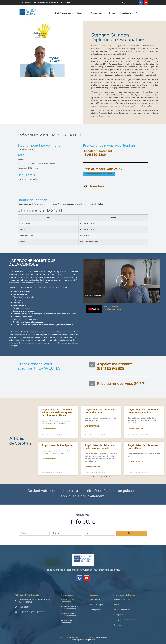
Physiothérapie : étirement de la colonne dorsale (100, 447)
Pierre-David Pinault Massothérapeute (70, 608)
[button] (123, 3)
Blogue (112, 14)
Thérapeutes (98, 14)
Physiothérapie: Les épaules (58, 446)
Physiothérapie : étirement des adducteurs (100, 412)
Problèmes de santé (64, 14)
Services (82, 14)
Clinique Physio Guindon (27, 595)
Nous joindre (126, 14)
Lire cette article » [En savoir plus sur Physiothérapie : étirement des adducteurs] (92, 427)
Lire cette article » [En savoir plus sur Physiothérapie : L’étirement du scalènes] (135, 462)
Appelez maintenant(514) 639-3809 (98, 153)
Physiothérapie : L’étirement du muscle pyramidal (144, 412)
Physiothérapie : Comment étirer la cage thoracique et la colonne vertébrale (57, 413)
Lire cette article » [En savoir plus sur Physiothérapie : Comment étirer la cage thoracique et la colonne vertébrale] (49, 429)
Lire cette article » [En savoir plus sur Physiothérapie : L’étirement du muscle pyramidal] (135, 429)
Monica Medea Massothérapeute (68, 615)
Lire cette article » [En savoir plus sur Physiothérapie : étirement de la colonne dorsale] (92, 467)
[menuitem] (137, 14)
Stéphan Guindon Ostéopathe (68, 601)
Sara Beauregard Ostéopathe (68, 622)
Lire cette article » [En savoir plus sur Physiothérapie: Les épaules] (49, 459)
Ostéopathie (28, 150)
